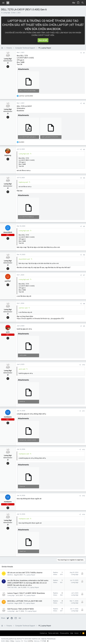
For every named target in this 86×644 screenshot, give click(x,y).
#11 (84, 411)
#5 (84, 226)
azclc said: (22, 369)
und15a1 (8, 281)
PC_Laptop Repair (29, 575)
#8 (84, 304)
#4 (84, 178)
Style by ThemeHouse (48, 639)
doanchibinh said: (24, 259)
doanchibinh (8, 232)
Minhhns (10, 575)
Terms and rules (53, 633)
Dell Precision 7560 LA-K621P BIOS (21, 609)
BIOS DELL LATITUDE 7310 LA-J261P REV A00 (25, 601)
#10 (84, 365)
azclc (8, 332)
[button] (3, 3)
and (26, 96)
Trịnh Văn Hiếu (12, 587)
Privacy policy (64, 633)
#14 (84, 514)
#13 (84, 496)
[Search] (83, 3)
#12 (84, 450)
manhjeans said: (24, 454)
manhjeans (8, 417)
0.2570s (30, 641)
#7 (84, 275)
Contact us (43, 633)
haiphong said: (23, 182)
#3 (84, 149)
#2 (84, 103)
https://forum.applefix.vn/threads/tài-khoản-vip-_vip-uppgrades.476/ (40, 319)
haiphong (8, 155)
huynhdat (10, 603)
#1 (84, 53)
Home (76, 633)
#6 (84, 255)
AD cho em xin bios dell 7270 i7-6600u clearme (25, 573)
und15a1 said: (23, 308)
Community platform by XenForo (21, 639)
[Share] (81, 53)
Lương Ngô (6, 13)
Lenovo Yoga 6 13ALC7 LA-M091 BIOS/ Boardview (26, 593)
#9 (84, 326)
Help (72, 633)
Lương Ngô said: (24, 154)
